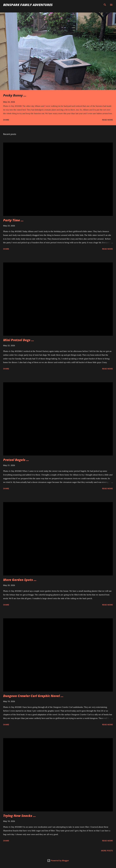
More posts (107, 851)
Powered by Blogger (58, 861)
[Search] (105, 5)
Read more (107, 120)
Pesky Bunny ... (15, 95)
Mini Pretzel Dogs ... (19, 340)
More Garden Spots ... (20, 580)
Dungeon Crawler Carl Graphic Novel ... (33, 696)
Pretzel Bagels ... (16, 460)
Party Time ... (13, 220)
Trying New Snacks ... (19, 816)
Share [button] (6, 120)
